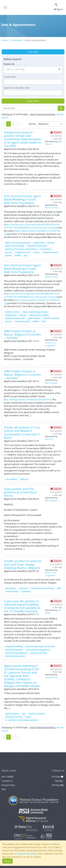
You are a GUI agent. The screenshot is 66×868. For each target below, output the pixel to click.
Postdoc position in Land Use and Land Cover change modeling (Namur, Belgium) (23, 564)
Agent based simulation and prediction (21, 249)
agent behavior (34, 318)
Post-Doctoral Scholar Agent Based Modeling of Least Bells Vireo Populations (22, 269)
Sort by (32, 124)
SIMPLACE (24, 479)
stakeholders (11, 588)
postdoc (8, 255)
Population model (50, 252)
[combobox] (33, 70)
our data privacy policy (25, 854)
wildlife (18, 255)
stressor (37, 252)
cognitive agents (12, 714)
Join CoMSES (8, 777)
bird (26, 255)
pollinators (24, 588)
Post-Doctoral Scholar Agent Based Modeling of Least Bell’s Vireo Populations (22, 199)
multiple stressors (23, 252)
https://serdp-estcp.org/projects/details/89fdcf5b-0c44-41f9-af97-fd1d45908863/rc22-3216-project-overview (32, 226)
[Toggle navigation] (5, 7)
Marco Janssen (51, 383)
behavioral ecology (51, 318)
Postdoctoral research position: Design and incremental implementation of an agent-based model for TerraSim (23, 139)
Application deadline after (17, 88)
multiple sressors (12, 312)
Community (16, 40)
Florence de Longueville (50, 344)
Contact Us (7, 781)
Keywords (9, 64)
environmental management (38, 650)
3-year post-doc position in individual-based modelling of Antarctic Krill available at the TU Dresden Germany (22, 606)
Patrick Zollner (52, 208)
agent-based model (39, 653)
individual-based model (37, 246)
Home (5, 40)
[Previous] (18, 124)
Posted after (10, 77)
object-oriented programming (18, 243)
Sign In (59, 9)
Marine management (14, 650)
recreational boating (14, 717)
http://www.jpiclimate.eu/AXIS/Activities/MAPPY (28, 400)
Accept (7, 861)
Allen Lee (49, 439)
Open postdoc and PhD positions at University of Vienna (20, 492)
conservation (46, 249)
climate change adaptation (16, 653)
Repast (28, 717)
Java (24, 714)
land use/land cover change (43, 588)
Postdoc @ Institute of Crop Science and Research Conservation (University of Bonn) (22, 433)
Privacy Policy (8, 785)
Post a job (33, 52)
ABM (59, 588)
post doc (9, 252)
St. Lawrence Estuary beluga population (22, 720)
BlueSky (59, 781)
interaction (26, 591)
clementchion (51, 677)
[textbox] (33, 82)
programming (39, 243)
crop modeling (11, 479)
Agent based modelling (15, 246)
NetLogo (51, 243)
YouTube (57, 777)
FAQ (4, 789)
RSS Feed (58, 785)
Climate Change (12, 591)
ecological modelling (14, 646)
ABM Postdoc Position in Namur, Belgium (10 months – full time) (22, 334)
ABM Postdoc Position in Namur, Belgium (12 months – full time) (22, 375)
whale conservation (37, 714)
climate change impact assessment (40, 646)
